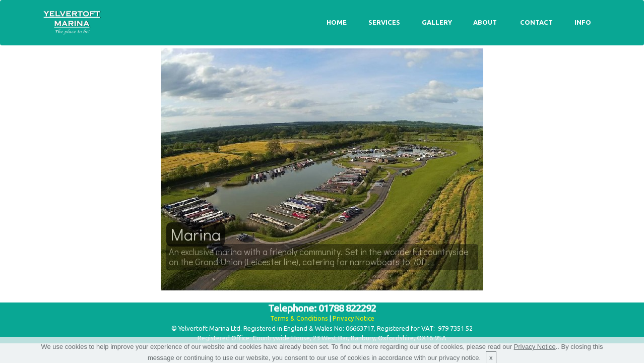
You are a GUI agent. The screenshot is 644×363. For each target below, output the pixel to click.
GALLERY (437, 22)
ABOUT (486, 22)
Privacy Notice (353, 318)
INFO (583, 22)
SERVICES (384, 22)
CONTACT (536, 22)
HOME (337, 22)
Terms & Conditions (299, 318)
